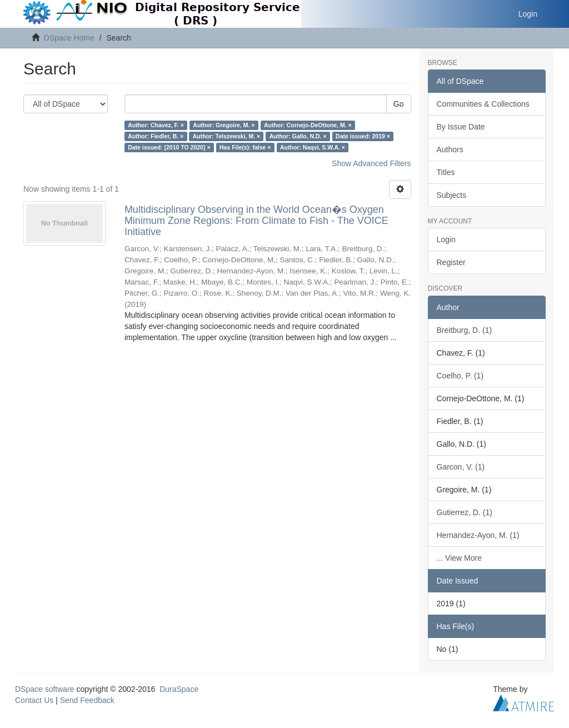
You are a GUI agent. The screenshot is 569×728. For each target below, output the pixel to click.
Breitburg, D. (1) (465, 330)
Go (399, 104)
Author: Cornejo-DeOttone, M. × (308, 125)
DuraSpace (179, 689)
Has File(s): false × (245, 147)
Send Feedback (87, 700)
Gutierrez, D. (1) (465, 512)
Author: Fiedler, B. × (156, 136)
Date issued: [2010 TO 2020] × (169, 147)
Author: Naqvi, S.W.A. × (313, 147)
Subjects (452, 195)
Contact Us (34, 700)
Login (446, 240)
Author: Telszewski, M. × (226, 136)
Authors (450, 149)
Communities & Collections (483, 104)
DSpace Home (69, 38)
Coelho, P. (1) (460, 376)
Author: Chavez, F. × (156, 125)
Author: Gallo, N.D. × (298, 136)
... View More (459, 558)
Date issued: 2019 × (363, 136)
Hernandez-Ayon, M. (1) (478, 535)
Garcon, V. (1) (461, 467)
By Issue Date (461, 127)
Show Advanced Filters (371, 163)
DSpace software (45, 689)
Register (451, 262)
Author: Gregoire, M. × (224, 125)
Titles (446, 172)
